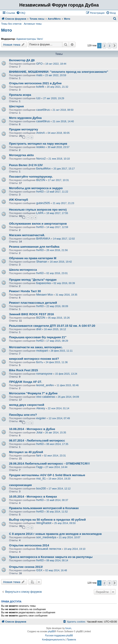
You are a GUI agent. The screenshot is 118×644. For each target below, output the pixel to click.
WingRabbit (44, 523)
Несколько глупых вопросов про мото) (38, 210)
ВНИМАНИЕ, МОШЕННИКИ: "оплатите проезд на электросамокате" (59, 72)
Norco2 (41, 159)
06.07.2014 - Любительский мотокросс (37, 441)
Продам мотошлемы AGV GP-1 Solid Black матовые (47, 475)
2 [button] (104, 46)
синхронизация (20, 485)
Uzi (38, 98)
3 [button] (110, 46)
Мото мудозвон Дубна (25, 118)
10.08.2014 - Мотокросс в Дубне (32, 429)
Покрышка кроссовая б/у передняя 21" (38, 337)
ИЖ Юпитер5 (19, 200)
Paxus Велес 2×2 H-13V (26, 165)
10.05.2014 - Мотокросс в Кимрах (33, 497)
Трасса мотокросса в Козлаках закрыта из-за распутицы (51, 557)
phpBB (51, 631)
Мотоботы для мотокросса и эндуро (36, 188)
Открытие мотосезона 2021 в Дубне (35, 83)
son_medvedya (46, 537)
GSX (39, 570)
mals (39, 75)
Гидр (39, 467)
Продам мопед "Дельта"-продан (33, 280)
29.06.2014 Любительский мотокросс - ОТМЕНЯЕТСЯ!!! (49, 464)
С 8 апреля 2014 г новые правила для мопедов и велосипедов (55, 534)
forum (68, 628)
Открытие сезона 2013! (26, 567)
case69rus (43, 110)
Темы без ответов (11, 24)
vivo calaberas (46, 397)
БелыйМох (43, 168)
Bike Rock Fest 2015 (24, 370)
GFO (39, 64)
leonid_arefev (45, 385)
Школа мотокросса (23, 270)
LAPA (40, 213)
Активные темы (33, 24)
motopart (42, 351)
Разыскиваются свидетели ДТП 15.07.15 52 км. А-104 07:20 (52, 326)
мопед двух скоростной (27, 405)
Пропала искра (20, 95)
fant (39, 455)
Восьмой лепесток (49, 549)
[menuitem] (21, 13)
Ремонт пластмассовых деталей (33, 303)
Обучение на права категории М (33, 258)
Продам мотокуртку (24, 129)
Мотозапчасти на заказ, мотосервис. (36, 347)
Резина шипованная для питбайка (34, 247)
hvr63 (40, 192)
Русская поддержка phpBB (59, 636)
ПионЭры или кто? (23, 415)
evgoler (41, 418)
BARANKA (43, 239)
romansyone (44, 374)
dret (39, 329)
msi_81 (41, 478)
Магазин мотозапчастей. (27, 235)
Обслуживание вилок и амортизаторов (38, 224)
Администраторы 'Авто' (30, 39)
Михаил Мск (44, 295)
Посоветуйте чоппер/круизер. (31, 177)
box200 (41, 488)
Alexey (41, 408)
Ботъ (40, 362)
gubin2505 (43, 203)
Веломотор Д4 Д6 (22, 60)
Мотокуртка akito (21, 155)
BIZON (41, 180)
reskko (40, 147)
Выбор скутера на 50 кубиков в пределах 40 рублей (47, 520)
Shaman (42, 262)
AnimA (40, 133)
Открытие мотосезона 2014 (29, 545)
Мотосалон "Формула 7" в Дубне (33, 393)
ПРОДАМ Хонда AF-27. (26, 382)
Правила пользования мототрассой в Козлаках (44, 508)
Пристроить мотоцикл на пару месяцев (38, 144)
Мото (7, 30)
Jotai (39, 432)
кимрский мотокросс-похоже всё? (34, 359)
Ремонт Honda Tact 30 (25, 291)
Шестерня (16, 106)
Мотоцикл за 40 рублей (26, 452)
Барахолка (43, 283)
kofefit (40, 87)
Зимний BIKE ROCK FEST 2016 (31, 314)
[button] (115, 46)
